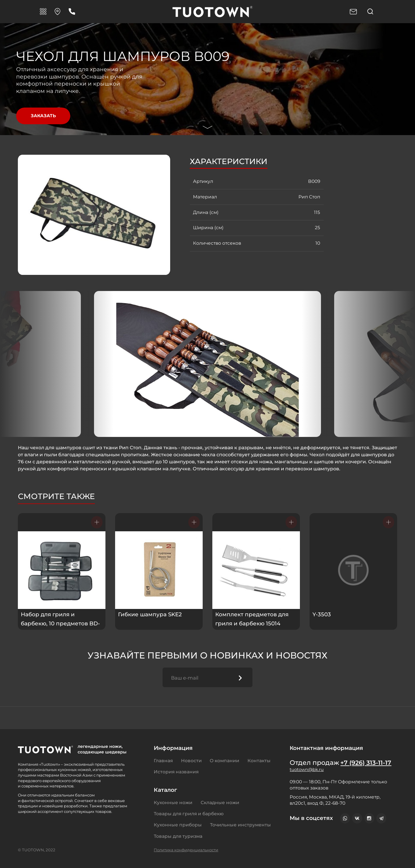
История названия (176, 772)
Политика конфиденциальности (186, 850)
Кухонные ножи (173, 803)
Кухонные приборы (178, 825)
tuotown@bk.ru (307, 771)
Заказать (43, 116)
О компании (224, 761)
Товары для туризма (178, 836)
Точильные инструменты (240, 825)
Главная (163, 761)
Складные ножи (220, 803)
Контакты (259, 761)
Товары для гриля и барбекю (189, 814)
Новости (191, 761)
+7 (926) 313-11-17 (367, 763)
